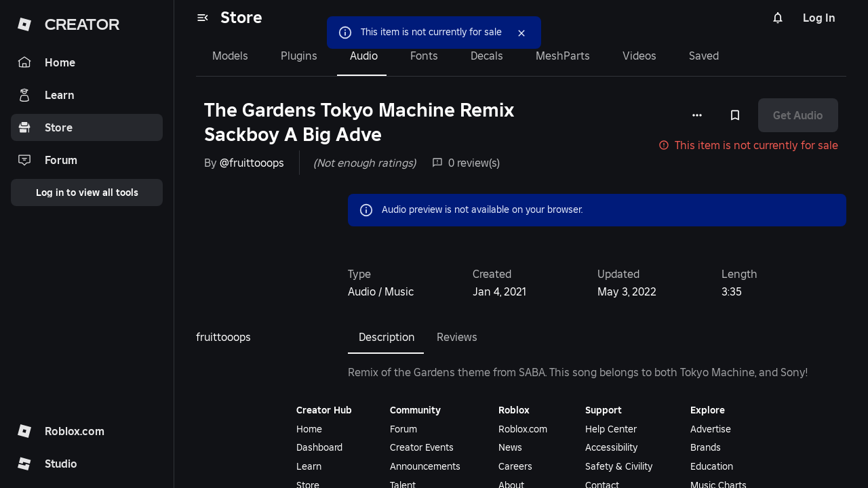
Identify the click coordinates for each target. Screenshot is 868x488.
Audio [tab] (364, 56)
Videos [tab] (639, 56)
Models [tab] (230, 56)
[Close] (521, 33)
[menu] (203, 18)
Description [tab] (387, 337)
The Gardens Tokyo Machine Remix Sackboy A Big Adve (359, 122)
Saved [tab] (704, 56)
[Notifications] (778, 18)
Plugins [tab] (299, 56)
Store (241, 17)
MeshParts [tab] (563, 56)
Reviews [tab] (457, 337)
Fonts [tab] (424, 56)
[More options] (697, 115)
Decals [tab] (487, 56)
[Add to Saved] (735, 115)
